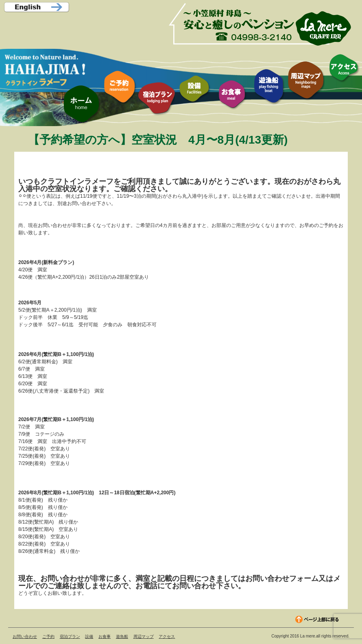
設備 (89, 636)
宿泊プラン (70, 636)
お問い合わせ (25, 636)
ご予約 (48, 636)
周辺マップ (144, 636)
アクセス (167, 636)
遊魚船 (122, 636)
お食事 (105, 636)
